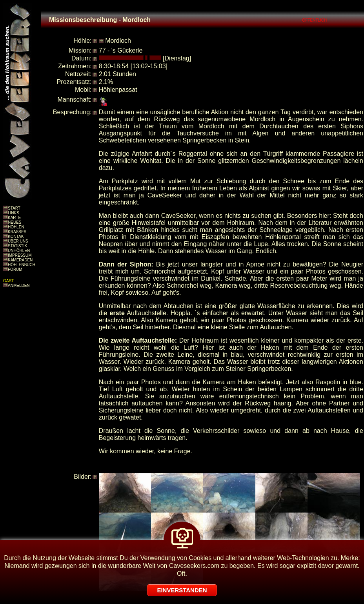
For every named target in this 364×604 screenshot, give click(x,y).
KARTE (14, 218)
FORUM (15, 269)
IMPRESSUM (20, 255)
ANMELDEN (19, 286)
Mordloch (118, 41)
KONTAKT (17, 236)
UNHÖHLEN (19, 251)
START (14, 208)
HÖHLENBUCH (22, 265)
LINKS (14, 213)
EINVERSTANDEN (182, 590)
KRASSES (17, 232)
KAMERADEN (20, 260)
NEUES (15, 222)
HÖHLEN (16, 227)
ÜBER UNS (18, 241)
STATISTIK (17, 246)
